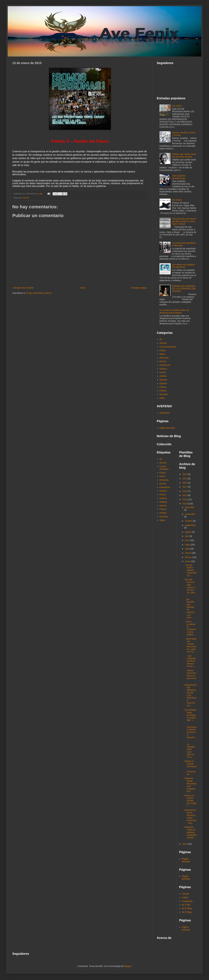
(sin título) (177, 106)
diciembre (190, 507)
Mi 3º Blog (187, 908)
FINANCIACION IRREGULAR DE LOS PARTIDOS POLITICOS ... (190, 695)
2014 (185, 499)
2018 (185, 483)
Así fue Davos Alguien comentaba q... (190, 570)
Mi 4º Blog (187, 912)
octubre (189, 521)
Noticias (163, 380)
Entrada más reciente (23, 288)
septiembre (190, 525)
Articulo (163, 343)
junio (188, 540)
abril (187, 549)
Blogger (128, 966)
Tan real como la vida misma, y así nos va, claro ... (190, 587)
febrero (189, 557)
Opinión (163, 383)
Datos (162, 354)
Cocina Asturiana (168, 347)
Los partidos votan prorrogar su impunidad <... (190, 715)
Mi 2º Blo (186, 905)
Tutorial (185, 894)
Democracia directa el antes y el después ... (190, 732)
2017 (185, 487)
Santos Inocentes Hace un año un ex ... (190, 676)
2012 (185, 844)
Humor (163, 372)
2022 (185, 474)
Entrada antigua (139, 288)
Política (26, 198)
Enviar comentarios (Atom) (39, 293)
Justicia (163, 376)
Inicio (83, 288)
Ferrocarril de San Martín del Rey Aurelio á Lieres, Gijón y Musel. (184, 221)
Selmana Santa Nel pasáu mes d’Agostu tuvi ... (190, 785)
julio (187, 536)
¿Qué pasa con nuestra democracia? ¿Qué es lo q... (190, 645)
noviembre (190, 514)
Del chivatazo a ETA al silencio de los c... (190, 661)
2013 (185, 504)
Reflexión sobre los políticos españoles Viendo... (190, 832)
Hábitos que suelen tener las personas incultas (184, 155)
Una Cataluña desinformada (179, 177)
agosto (189, 532)
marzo (188, 553)
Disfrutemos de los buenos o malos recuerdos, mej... (190, 816)
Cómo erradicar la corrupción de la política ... (190, 628)
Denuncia (164, 358)
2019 (185, 479)
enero (188, 561)
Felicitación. (165, 365)
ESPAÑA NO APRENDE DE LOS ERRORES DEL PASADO (184, 289)
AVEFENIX (165, 413)
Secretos (164, 394)
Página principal (167, 428)
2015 (185, 495)
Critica (163, 350)
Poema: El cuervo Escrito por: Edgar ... (190, 801)
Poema (163, 387)
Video (162, 398)
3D (161, 339)
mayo (188, 545)
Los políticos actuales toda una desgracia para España (174, 311)
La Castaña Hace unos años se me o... (190, 751)
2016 (185, 491)
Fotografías (187, 901)
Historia (163, 369)
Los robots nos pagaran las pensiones (183, 266)
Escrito (163, 361)
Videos (185, 897)
